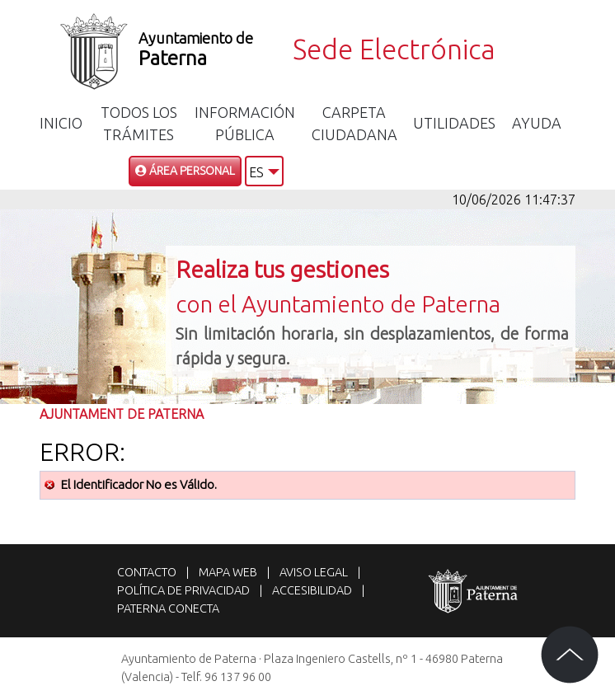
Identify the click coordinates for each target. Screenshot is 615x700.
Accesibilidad (312, 590)
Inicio (61, 123)
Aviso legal (314, 572)
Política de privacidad (183, 590)
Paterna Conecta (168, 608)
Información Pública (245, 123)
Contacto (147, 572)
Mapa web (228, 572)
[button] (264, 171)
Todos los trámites (139, 123)
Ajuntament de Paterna (122, 414)
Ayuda (537, 123)
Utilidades (454, 123)
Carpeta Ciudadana (354, 123)
